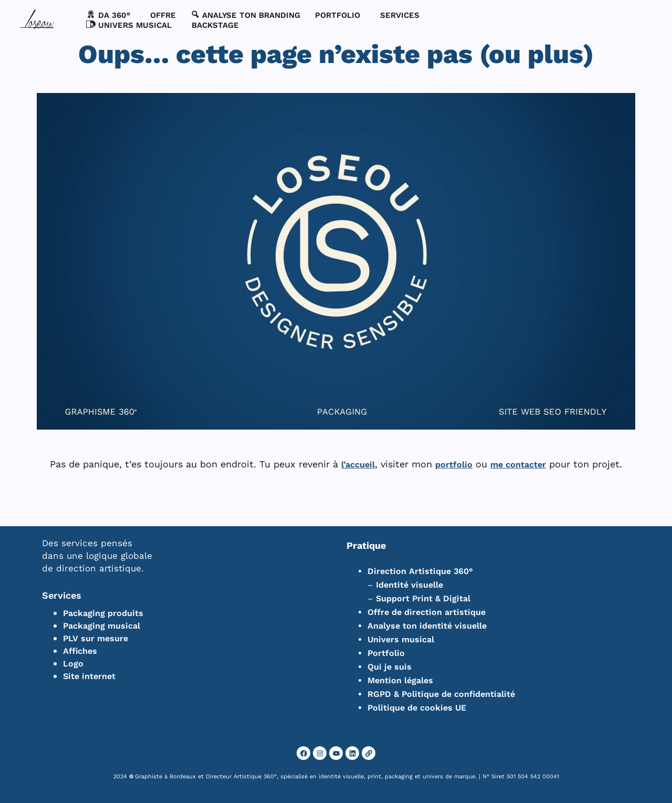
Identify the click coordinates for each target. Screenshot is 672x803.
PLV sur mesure (96, 638)
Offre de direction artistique (427, 612)
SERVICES (400, 15)
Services (62, 595)
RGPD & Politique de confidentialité (441, 694)
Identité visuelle (409, 585)
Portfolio (386, 653)
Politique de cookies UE (417, 708)
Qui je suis (390, 667)
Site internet (89, 676)
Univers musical (401, 639)
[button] (111, 15)
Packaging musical (102, 626)
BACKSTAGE (215, 25)
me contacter (518, 465)
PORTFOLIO (338, 15)
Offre (163, 15)
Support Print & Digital (423, 598)
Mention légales (400, 680)
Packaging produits (103, 613)
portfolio (454, 465)
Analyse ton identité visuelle (427, 626)
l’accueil (358, 465)
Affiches (80, 651)
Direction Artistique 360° (420, 571)
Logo (73, 664)
